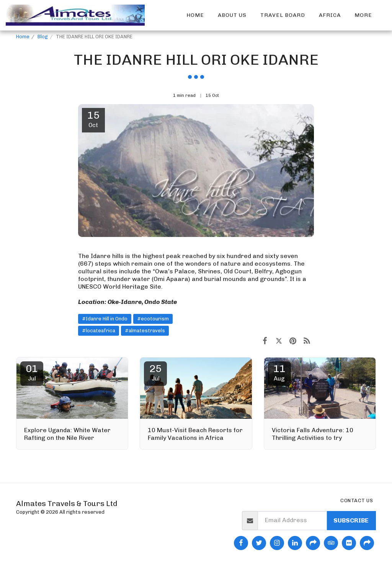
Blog (43, 37)
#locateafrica (99, 331)
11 (279, 372)
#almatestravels (145, 331)
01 (32, 372)
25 (155, 372)
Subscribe (351, 520)
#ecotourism (153, 319)
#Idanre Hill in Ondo (105, 319)
